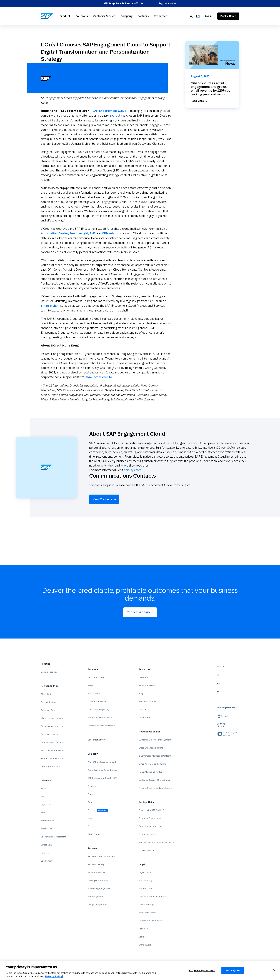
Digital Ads (46, 805)
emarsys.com (133, 470)
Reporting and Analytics (53, 750)
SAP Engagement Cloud (110, 111)
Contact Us (93, 826)
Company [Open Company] (127, 16)
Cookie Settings (146, 905)
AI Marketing (47, 694)
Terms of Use (145, 889)
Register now (166, 3)
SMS (92, 233)
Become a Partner (96, 872)
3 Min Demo (94, 834)
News (90, 818)
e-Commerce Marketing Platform (155, 756)
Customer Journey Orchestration (155, 780)
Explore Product (49, 672)
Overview (143, 677)
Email (44, 789)
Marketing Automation (52, 718)
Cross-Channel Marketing (151, 748)
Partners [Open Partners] (143, 16)
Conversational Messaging (54, 837)
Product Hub (145, 718)
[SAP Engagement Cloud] (47, 16)
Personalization (48, 702)
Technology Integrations (53, 758)
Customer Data (48, 710)
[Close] (274, 972)
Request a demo (138, 612)
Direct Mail (46, 845)
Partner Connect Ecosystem (101, 856)
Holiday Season (146, 850)
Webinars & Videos (148, 702)
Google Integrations (97, 905)
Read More (197, 101)
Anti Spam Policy (147, 913)
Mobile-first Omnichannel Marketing (157, 842)
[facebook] (228, 676)
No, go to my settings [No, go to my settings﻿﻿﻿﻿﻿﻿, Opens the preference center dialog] (202, 972)
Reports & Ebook (147, 685)
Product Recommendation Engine (155, 788)
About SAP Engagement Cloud (102, 770)
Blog (141, 694)
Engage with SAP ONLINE (151, 810)
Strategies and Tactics (52, 742)
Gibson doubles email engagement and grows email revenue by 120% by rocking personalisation (210, 89)
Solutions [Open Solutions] (82, 16)
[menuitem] (198, 16)
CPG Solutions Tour (50, 766)
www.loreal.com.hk (99, 377)
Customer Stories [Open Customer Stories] (104, 16)
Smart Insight (79, 233)
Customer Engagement (150, 818)
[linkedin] (228, 692)
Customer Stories (97, 740)
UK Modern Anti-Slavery (151, 921)
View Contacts (102, 499)
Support (92, 794)
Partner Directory (96, 864)
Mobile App (47, 829)
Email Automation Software (152, 764)
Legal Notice (145, 872)
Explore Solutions (96, 677)
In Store (45, 853)
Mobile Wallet (48, 821)
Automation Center (54, 233)
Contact (143, 937)
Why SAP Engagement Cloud (102, 762)
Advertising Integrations (100, 889)
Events (91, 802)
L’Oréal (115, 116)
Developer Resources (98, 881)
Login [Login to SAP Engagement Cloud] (208, 16)
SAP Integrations (96, 897)
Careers (98, 810)
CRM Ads (108, 233)
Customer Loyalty (49, 734)
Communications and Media (102, 726)
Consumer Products (97, 702)
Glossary (143, 710)
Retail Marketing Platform (151, 772)
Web (43, 797)
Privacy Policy (146, 881)
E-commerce (94, 694)
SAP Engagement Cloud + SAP (102, 778)
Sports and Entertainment (101, 718)
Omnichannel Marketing (53, 726)
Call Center (46, 861)
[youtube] (228, 684)
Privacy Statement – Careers (153, 897)
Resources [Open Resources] (161, 16)
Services (92, 786)
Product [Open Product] (65, 16)
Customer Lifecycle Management (155, 740)
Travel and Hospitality (98, 710)
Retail (91, 685)
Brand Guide (145, 945)
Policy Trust (145, 929)
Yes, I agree (233, 972)
